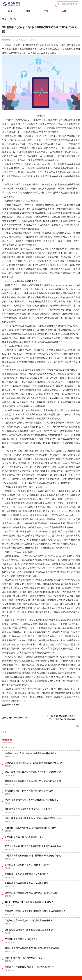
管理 (64, 11)
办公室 (13, 19)
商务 (46, 11)
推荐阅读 (7, 740)
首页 (10, 11)
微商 (28, 11)
